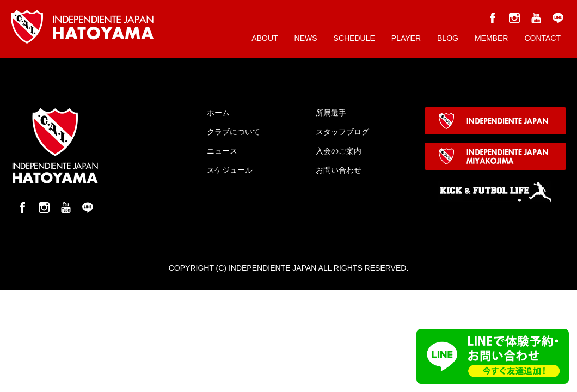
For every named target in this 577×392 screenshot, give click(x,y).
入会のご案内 (339, 151)
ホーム (218, 113)
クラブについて (234, 132)
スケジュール (230, 170)
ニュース (222, 151)
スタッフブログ (342, 132)
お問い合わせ (339, 170)
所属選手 (331, 113)
